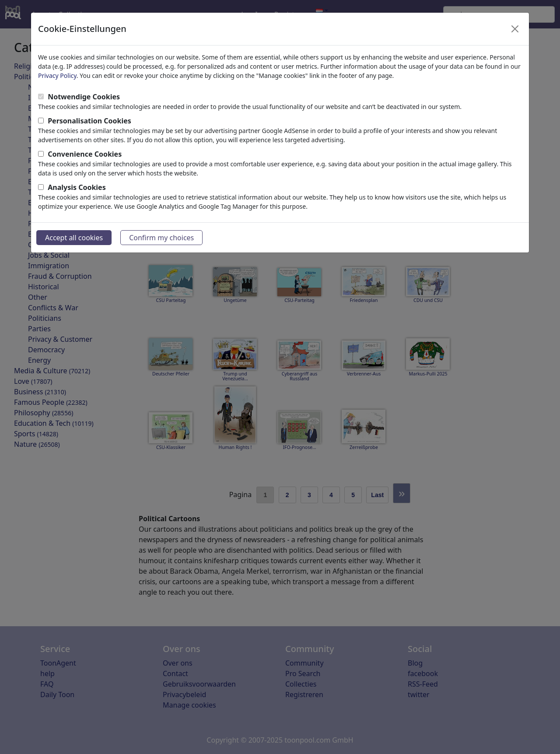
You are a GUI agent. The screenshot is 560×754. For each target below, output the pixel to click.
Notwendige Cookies (84, 97)
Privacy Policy (57, 75)
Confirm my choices (161, 238)
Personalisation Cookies (89, 121)
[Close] (515, 29)
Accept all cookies (74, 238)
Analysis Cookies (77, 187)
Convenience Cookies (85, 154)
